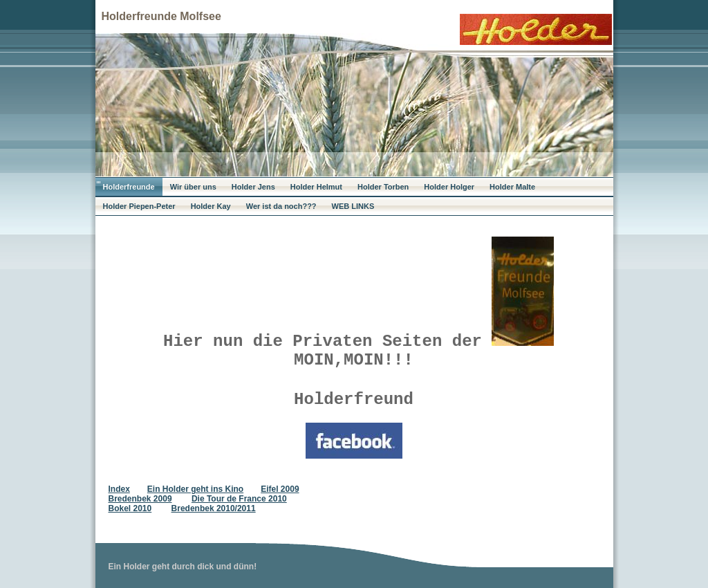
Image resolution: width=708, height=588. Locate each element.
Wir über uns (193, 187)
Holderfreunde (129, 187)
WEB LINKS (353, 206)
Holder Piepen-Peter (139, 206)
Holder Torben (383, 187)
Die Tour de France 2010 (239, 499)
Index (119, 489)
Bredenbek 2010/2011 (214, 508)
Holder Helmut (316, 187)
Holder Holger (449, 187)
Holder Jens (253, 187)
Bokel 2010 (130, 508)
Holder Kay (211, 206)
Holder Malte (512, 187)
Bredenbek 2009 (140, 499)
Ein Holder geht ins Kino (195, 489)
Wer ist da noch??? (281, 206)
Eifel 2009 (280, 489)
